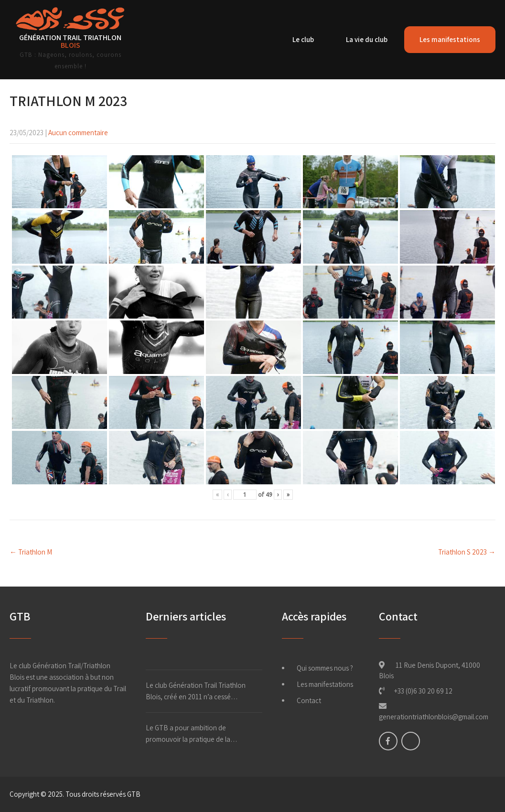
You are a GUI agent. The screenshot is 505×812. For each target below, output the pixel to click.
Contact (309, 700)
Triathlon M (31, 552)
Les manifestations (450, 39)
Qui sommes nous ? (325, 668)
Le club (303, 39)
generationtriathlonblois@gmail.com (434, 717)
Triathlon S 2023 (467, 552)
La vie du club (367, 39)
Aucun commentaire (78, 133)
